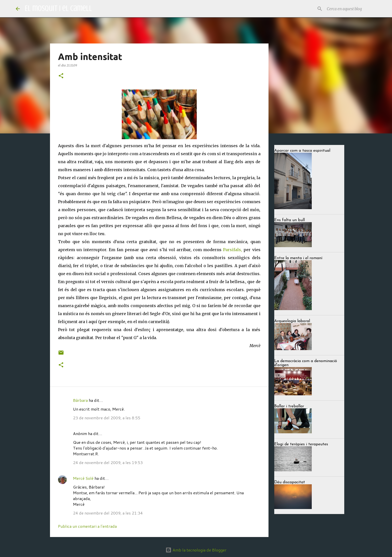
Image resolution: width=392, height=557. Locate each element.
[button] (61, 76)
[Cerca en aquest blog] (351, 9)
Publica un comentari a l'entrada (87, 526)
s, (240, 250)
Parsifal (231, 250)
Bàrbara (80, 400)
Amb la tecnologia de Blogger (196, 550)
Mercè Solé (83, 478)
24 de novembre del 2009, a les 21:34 (108, 513)
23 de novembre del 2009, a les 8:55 (107, 418)
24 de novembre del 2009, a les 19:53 (108, 462)
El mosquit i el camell (58, 8)
